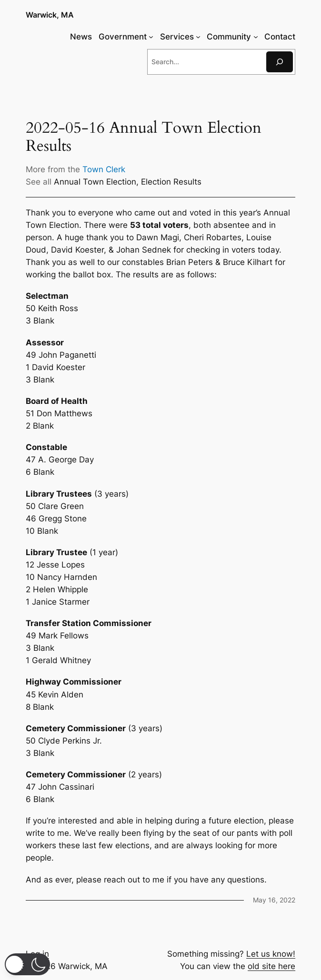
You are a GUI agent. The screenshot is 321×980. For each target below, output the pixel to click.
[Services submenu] (198, 37)
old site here (271, 966)
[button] (27, 964)
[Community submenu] (256, 37)
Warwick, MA (50, 15)
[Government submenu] (151, 37)
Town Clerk (104, 169)
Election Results (171, 182)
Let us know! (271, 954)
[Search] (280, 62)
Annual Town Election (95, 182)
